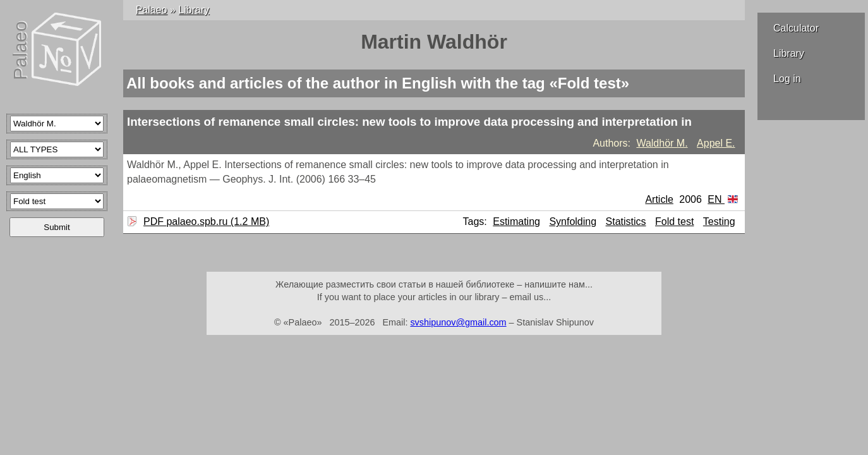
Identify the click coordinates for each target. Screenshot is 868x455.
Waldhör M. (662, 143)
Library (789, 53)
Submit (57, 227)
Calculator (796, 28)
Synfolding (573, 221)
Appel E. (716, 143)
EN (723, 199)
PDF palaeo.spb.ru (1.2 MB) (205, 221)
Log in (787, 79)
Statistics (626, 221)
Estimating (516, 221)
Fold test (674, 221)
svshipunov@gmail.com (458, 322)
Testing (719, 221)
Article (659, 199)
